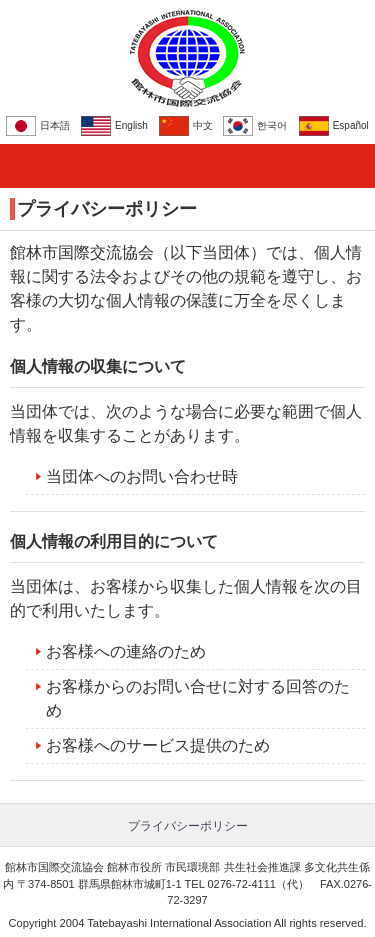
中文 (186, 125)
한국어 (255, 125)
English (114, 125)
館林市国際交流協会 (187, 59)
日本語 (38, 125)
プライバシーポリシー (188, 826)
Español (334, 125)
